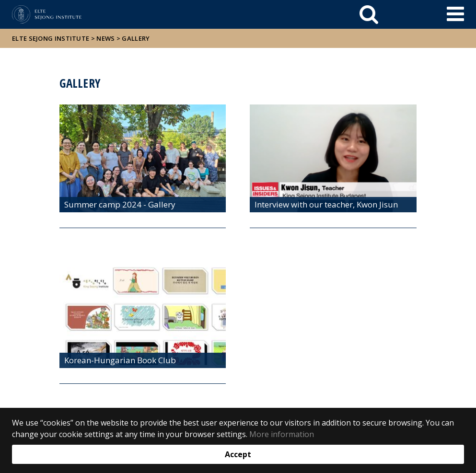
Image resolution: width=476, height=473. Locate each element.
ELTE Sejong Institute (51, 38)
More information (282, 434)
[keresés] (369, 14)
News (105, 38)
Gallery (136, 38)
